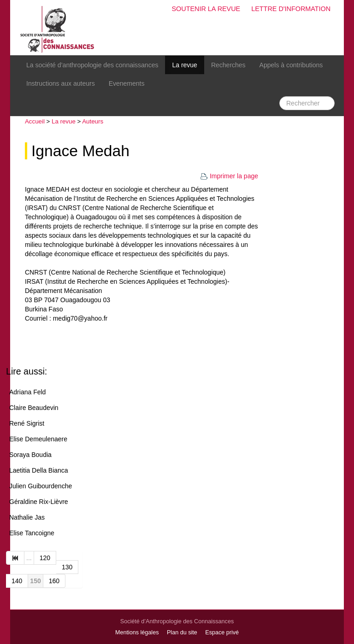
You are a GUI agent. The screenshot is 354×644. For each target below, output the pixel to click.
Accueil (35, 121)
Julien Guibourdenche (41, 486)
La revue (184, 65)
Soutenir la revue (206, 9)
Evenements (127, 83)
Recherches (228, 65)
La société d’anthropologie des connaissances (92, 65)
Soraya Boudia (30, 455)
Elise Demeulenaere (38, 439)
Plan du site (182, 632)
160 (54, 581)
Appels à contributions (291, 65)
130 (67, 567)
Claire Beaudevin (34, 408)
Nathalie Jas (27, 517)
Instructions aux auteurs (61, 83)
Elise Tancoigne (32, 533)
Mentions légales (137, 632)
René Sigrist (27, 423)
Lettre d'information (291, 9)
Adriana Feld (27, 392)
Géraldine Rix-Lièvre (39, 502)
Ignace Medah (80, 151)
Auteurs (93, 121)
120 (45, 558)
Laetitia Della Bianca (39, 470)
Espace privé (222, 632)
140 (17, 581)
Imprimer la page (229, 176)
